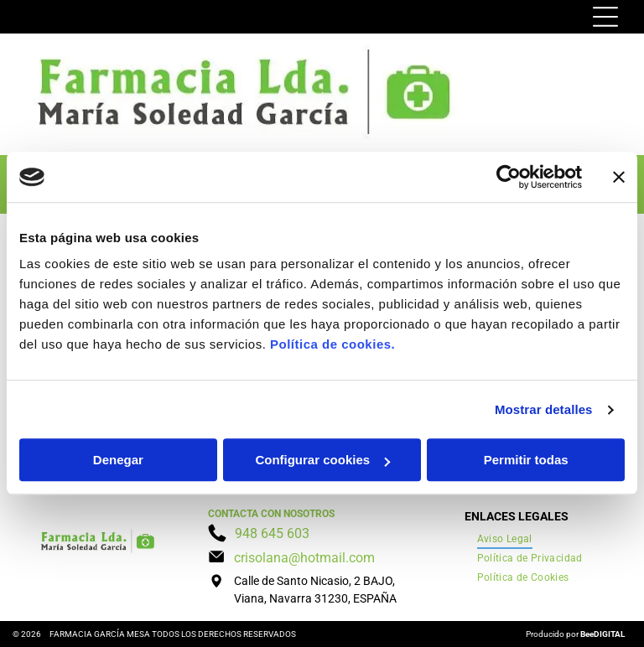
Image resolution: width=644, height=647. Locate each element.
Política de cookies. (332, 345)
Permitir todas (526, 461)
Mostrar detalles (544, 409)
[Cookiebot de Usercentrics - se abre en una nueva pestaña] (509, 177)
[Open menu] (605, 17)
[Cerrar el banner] (619, 177)
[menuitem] (505, 539)
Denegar (118, 461)
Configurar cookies (322, 461)
